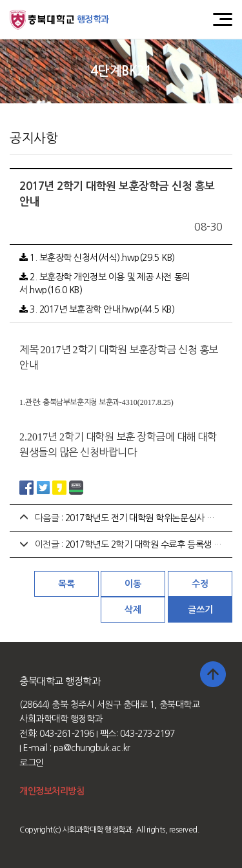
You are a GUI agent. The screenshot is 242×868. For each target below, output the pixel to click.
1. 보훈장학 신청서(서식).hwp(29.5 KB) (97, 258)
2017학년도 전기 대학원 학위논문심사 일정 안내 (153, 518)
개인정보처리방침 (52, 791)
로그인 (32, 763)
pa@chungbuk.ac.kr (92, 748)
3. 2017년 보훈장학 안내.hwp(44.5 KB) (97, 309)
